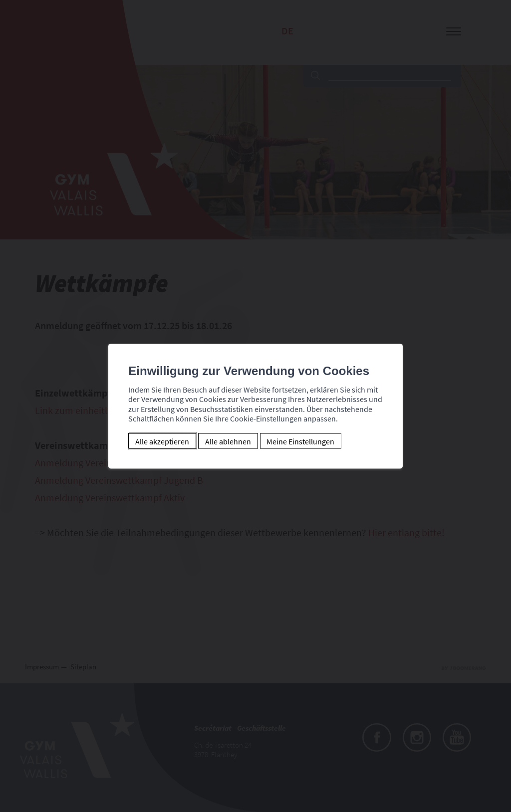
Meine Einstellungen (294, 441)
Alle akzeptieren (156, 441)
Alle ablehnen (222, 441)
